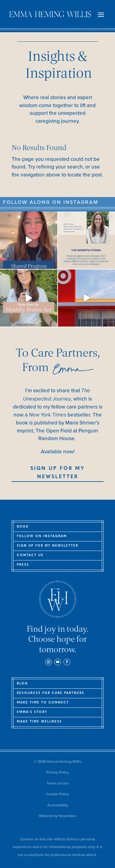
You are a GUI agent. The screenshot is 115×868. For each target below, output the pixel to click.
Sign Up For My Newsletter (57, 473)
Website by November (57, 816)
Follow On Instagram (42, 536)
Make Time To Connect (43, 703)
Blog (22, 684)
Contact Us (30, 555)
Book (23, 527)
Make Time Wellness (39, 722)
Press (23, 565)
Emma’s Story (32, 712)
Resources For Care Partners (51, 693)
